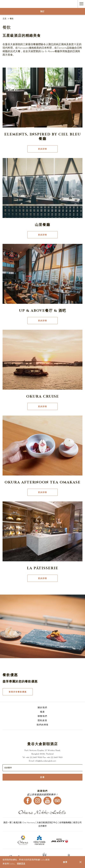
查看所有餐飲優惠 (18, 692)
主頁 (4, 19)
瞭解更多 (21, 864)
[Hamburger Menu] (81, 4)
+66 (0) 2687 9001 (55, 757)
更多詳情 (42, 149)
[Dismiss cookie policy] (80, 862)
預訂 (42, 11)
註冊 (42, 777)
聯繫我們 (42, 716)
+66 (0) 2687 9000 (34, 757)
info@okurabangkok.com (46, 761)
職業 (42, 712)
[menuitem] (42, 708)
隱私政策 (42, 721)
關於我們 (42, 708)
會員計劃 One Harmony (24, 823)
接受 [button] (65, 862)
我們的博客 (43, 725)
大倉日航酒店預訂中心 (47, 823)
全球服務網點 (65, 823)
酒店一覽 (8, 823)
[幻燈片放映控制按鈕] (42, 768)
